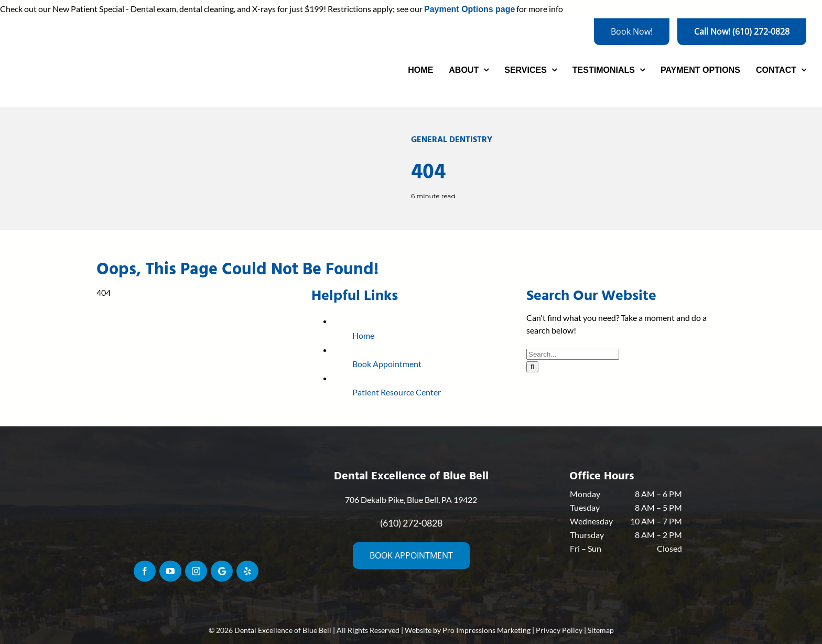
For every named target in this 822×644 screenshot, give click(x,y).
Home (363, 335)
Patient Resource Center (397, 392)
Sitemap (601, 630)
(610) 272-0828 (411, 523)
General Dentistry (452, 139)
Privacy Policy (559, 630)
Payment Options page (469, 9)
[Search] (532, 367)
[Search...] (573, 354)
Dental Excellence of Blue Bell (283, 630)
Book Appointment (387, 364)
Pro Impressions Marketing (486, 630)
